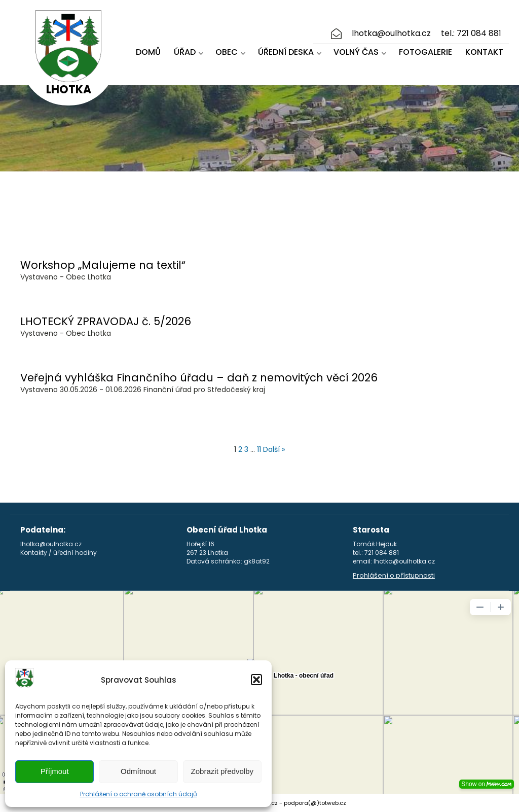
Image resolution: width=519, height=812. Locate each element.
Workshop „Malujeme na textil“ (103, 265)
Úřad (185, 52)
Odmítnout (138, 771)
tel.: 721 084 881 (471, 33)
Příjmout (55, 771)
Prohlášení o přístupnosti (394, 576)
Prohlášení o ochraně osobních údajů (139, 794)
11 (259, 449)
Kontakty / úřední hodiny (59, 553)
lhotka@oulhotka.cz (391, 33)
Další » (274, 449)
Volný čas (356, 52)
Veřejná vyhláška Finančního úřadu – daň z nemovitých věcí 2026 (199, 378)
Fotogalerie (425, 52)
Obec (227, 52)
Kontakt (484, 52)
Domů (148, 52)
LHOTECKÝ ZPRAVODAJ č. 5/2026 (106, 321)
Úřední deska (286, 52)
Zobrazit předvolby (222, 771)
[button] (256, 680)
